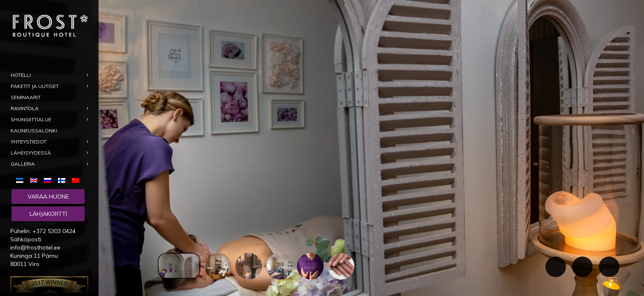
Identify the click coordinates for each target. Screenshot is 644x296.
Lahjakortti (48, 214)
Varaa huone (48, 197)
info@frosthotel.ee (35, 247)
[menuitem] (21, 180)
